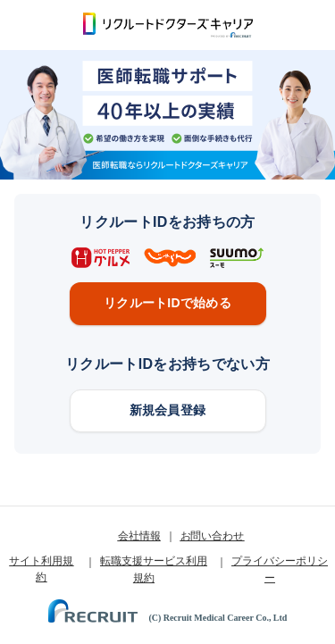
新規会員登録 (168, 410)
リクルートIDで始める (167, 303)
